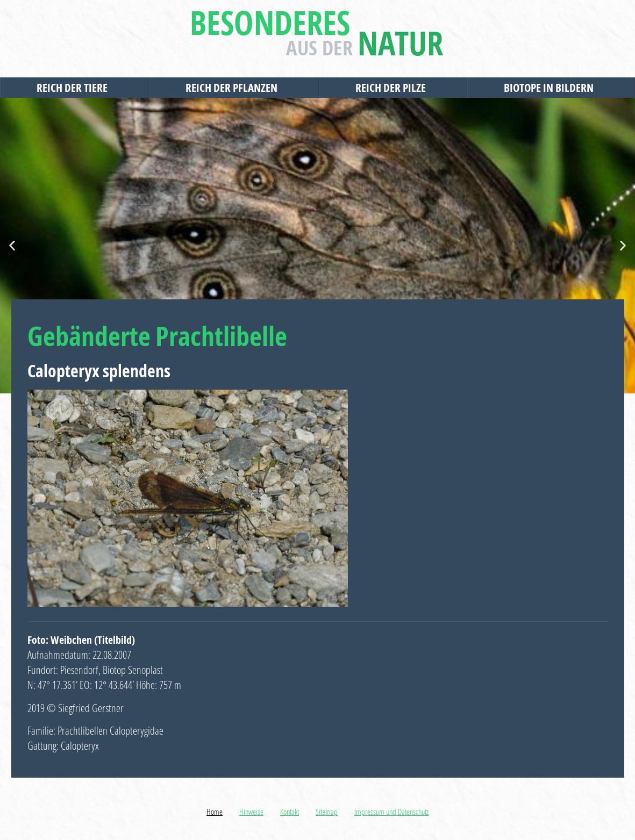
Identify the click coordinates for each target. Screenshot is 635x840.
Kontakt (290, 812)
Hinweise (251, 812)
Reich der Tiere (75, 88)
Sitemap (327, 812)
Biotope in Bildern (551, 88)
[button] (12, 246)
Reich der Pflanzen (234, 88)
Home (215, 812)
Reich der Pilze (393, 88)
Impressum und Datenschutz (391, 812)
